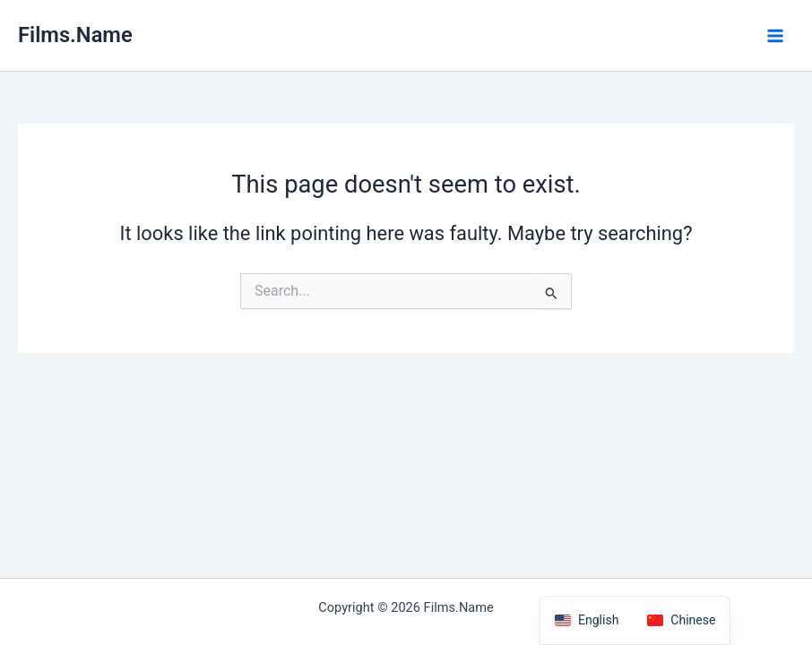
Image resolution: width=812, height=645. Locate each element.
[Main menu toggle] (775, 36)
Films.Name (75, 35)
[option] (681, 620)
